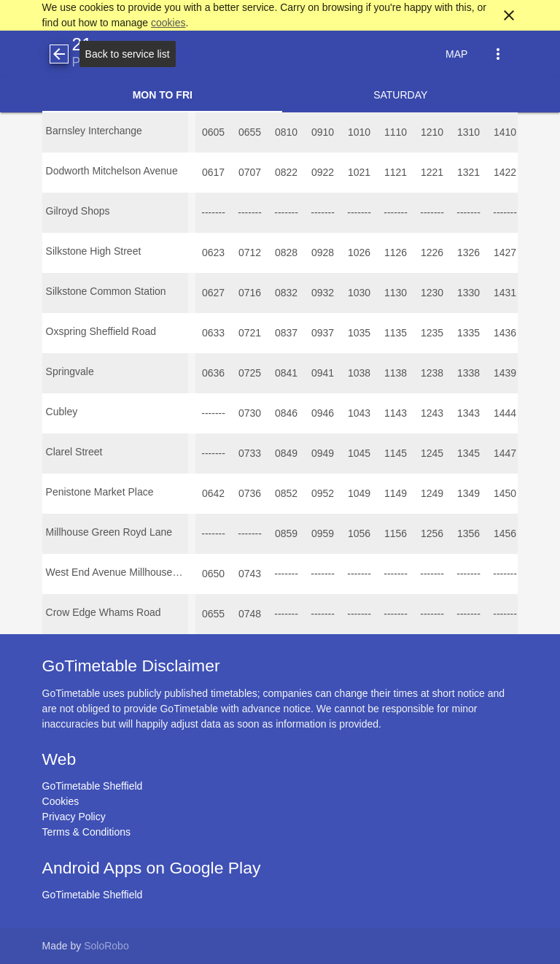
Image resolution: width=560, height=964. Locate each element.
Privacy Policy (74, 817)
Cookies (61, 801)
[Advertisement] (280, 923)
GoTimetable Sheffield (93, 786)
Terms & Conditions (86, 832)
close (509, 15)
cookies (168, 23)
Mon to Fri (163, 95)
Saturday (400, 95)
